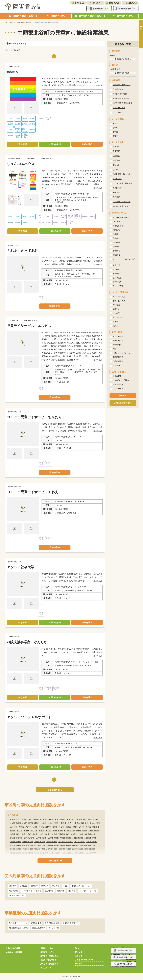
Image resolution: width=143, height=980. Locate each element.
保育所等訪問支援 (52, 923)
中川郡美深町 (79, 842)
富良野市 (96, 827)
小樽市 (44, 823)
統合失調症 (14, 891)
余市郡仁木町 (41, 838)
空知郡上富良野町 (66, 842)
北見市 (77, 823)
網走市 (92, 823)
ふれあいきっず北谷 (22, 251)
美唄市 (21, 827)
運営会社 (78, 956)
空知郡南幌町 (66, 838)
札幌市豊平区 (60, 820)
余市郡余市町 (53, 838)
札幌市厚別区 (93, 820)
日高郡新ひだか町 (41, 853)
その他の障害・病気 (17, 896)
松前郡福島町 (70, 831)
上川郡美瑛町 (52, 842)
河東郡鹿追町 (79, 853)
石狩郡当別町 (57, 831)
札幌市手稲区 (16, 823)
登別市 (13, 831)
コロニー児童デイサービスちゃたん (34, 417)
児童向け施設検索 (13, 948)
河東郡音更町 (55, 853)
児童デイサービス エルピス (29, 326)
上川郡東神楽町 (91, 838)
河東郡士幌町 (67, 853)
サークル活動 (54, 928)
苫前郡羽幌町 (91, 842)
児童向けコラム (47, 948)
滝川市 (75, 827)
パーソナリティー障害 (88, 891)
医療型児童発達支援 (71, 923)
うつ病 (65, 886)
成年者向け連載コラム (49, 956)
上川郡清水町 (91, 853)
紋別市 (48, 827)
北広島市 (34, 831)
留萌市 (99, 823)
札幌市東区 (37, 820)
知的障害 (34, 886)
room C (13, 72)
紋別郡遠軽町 (66, 845)
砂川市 (82, 827)
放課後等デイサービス (18, 923)
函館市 (37, 823)
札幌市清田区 (28, 823)
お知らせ (78, 952)
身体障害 (23, 886)
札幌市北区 (27, 820)
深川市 (88, 827)
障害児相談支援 (39, 928)
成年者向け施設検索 (14, 952)
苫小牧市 (14, 827)
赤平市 (41, 827)
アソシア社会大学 (21, 567)
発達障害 (13, 886)
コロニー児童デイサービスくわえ (33, 492)
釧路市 (64, 823)
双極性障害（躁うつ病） (81, 886)
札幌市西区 (82, 820)
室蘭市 (57, 823)
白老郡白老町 (52, 849)
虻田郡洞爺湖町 (65, 849)
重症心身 (55, 886)
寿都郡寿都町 (90, 834)
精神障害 (45, 886)
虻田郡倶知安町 (16, 838)
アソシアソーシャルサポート (29, 717)
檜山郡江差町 (38, 834)
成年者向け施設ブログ (49, 964)
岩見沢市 (85, 823)
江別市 (35, 827)
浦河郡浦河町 (28, 853)
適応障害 (72, 891)
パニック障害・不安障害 (31, 891)
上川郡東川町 (40, 842)
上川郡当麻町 (16, 842)
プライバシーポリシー (84, 960)
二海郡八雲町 (26, 834)
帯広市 (70, 823)
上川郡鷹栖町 (78, 838)
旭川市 (50, 823)
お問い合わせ (80, 3)
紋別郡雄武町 (16, 849)
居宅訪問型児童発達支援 (19, 928)
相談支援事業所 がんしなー (29, 642)
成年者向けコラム (47, 952)
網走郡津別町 (28, 845)
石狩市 (41, 831)
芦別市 (28, 827)
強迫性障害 (49, 891)
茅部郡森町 (15, 834)
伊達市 (26, 831)
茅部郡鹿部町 (94, 831)
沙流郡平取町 (90, 849)
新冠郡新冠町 (16, 853)
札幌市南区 (71, 820)
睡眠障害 (61, 891)
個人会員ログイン (132, 3)
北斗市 (48, 831)
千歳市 (68, 827)
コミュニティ (97, 3)
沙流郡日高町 (78, 849)
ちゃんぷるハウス (21, 164)
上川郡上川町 (28, 842)
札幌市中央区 (16, 820)
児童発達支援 (36, 923)
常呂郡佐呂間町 (53, 845)
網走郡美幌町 (16, 845)
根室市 (62, 827)
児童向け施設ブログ (48, 960)
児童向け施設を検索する (24, 23)
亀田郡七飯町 (82, 831)
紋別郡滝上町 (90, 845)
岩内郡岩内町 (29, 838)
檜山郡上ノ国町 (51, 834)
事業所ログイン (114, 3)
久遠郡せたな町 (77, 834)
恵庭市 (20, 831)
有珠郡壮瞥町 (40, 849)
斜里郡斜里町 (40, 845)
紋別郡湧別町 (78, 845)
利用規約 (78, 964)
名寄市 (55, 827)
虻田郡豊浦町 (28, 849)
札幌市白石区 (48, 820)
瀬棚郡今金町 (64, 834)
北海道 (14, 815)
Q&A (77, 948)
